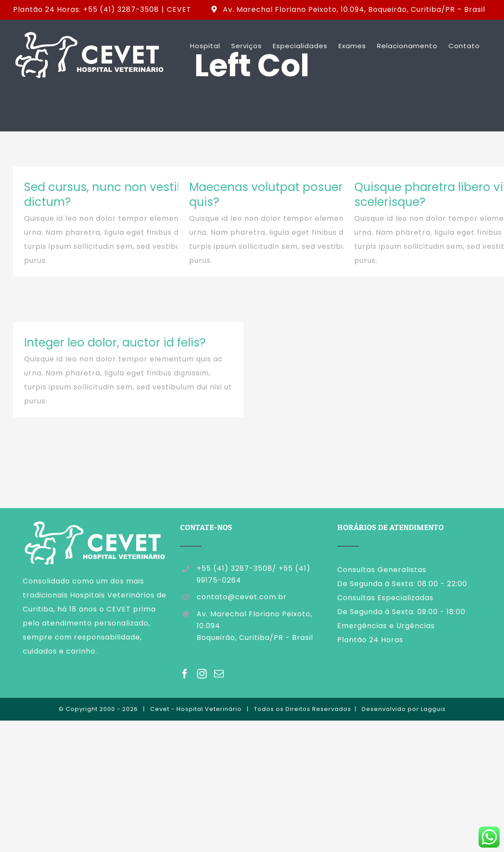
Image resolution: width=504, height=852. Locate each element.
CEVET (179, 9)
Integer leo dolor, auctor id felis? (115, 343)
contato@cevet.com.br (242, 597)
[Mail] (219, 674)
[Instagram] (202, 674)
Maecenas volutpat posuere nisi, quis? (282, 194)
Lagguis (433, 709)
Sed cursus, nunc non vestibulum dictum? (119, 194)
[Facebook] (185, 674)
